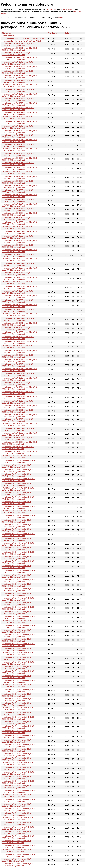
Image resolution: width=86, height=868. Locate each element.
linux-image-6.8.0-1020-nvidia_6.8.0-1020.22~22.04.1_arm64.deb (17, 741)
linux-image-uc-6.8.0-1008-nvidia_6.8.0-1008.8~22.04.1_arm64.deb (18, 439)
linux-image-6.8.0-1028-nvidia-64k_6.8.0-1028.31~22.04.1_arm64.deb (18, 672)
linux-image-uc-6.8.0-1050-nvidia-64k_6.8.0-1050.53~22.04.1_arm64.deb (20, 58)
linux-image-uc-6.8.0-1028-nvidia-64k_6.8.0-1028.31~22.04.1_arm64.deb (20, 260)
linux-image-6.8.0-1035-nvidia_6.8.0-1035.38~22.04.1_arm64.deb (17, 603)
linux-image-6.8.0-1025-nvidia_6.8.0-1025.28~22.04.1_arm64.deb (17, 695)
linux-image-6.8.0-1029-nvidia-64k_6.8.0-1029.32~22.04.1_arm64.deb (18, 663)
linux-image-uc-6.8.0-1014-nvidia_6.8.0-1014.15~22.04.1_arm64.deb (18, 384)
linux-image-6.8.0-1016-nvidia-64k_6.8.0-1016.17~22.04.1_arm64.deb (18, 782)
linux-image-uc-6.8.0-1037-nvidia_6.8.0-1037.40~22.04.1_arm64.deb (18, 173)
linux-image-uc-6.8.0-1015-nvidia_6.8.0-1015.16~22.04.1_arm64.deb (18, 374)
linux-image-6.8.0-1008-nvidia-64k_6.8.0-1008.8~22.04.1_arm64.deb (18, 855)
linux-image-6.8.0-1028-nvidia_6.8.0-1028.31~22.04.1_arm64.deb (17, 668)
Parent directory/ (9, 36)
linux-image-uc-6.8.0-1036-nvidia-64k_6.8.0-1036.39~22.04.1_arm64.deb (20, 187)
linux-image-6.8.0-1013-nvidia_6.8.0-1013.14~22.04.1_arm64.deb (17, 805)
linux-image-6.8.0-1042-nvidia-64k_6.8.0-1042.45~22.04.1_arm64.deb (18, 544)
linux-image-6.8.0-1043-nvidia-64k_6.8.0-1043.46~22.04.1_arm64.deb (18, 535)
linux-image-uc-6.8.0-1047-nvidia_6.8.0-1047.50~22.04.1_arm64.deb (18, 81)
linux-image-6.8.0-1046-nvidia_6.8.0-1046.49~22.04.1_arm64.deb (17, 503)
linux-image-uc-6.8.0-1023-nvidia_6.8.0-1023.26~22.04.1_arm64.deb (18, 301)
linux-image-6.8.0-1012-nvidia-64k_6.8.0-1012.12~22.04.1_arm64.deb (18, 819)
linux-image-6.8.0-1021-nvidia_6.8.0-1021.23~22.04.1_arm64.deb (17, 732)
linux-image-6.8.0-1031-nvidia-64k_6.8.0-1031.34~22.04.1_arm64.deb (18, 645)
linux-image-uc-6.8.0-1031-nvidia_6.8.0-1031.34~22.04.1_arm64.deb (18, 228)
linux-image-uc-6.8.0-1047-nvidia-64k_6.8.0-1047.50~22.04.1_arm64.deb (20, 86)
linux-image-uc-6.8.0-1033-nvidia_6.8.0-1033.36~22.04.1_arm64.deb (18, 209)
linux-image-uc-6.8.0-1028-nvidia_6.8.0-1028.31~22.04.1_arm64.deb (18, 255)
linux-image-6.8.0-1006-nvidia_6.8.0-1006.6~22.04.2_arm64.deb (17, 860)
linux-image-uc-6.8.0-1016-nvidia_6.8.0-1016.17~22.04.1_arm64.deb (18, 365)
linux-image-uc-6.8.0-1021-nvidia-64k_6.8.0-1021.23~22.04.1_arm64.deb (20, 324)
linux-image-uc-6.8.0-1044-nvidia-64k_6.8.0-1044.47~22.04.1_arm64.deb (20, 113)
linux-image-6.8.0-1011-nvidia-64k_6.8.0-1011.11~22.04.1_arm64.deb (18, 828)
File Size (52, 33)
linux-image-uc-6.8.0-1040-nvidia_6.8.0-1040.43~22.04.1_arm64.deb (18, 145)
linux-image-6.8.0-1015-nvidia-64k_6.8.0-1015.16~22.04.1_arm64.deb (18, 791)
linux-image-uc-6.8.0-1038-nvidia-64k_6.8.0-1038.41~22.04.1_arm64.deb (20, 168)
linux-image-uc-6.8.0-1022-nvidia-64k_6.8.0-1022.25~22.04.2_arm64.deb (20, 315)
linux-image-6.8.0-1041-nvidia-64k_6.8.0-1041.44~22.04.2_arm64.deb (18, 553)
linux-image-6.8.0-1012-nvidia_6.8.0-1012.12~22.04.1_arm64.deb (17, 814)
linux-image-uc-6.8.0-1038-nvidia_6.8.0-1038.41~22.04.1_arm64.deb (18, 164)
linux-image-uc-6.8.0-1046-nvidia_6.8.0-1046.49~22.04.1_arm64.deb (18, 90)
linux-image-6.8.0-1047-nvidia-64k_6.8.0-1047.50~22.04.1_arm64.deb (18, 498)
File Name (6, 33)
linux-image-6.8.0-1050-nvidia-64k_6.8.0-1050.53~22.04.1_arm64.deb (18, 471)
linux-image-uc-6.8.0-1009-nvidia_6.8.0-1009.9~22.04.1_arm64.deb (18, 429)
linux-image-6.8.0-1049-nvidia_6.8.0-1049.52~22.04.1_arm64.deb (17, 475)
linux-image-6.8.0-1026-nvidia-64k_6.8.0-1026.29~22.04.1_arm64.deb (18, 691)
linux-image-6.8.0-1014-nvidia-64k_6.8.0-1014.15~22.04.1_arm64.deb (18, 800)
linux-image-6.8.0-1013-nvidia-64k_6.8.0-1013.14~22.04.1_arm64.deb (18, 810)
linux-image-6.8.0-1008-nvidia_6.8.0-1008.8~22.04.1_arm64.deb (17, 851)
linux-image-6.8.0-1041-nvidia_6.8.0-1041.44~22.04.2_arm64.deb (17, 549)
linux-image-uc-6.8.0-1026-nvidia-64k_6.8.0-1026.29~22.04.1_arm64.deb (20, 278)
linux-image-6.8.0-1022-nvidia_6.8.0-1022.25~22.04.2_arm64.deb (17, 723)
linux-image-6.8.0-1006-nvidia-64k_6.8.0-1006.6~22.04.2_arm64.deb (18, 865)
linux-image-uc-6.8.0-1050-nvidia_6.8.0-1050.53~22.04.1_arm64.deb (18, 54)
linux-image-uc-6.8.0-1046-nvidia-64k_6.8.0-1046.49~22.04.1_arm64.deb (20, 95)
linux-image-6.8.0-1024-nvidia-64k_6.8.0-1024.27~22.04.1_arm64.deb (18, 709)
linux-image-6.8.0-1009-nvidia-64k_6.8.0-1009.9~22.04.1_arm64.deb (18, 846)
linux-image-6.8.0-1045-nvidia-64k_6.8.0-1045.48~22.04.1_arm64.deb (18, 516)
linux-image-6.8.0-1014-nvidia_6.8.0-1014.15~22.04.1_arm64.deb (17, 796)
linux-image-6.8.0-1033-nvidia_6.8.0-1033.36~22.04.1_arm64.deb (17, 622)
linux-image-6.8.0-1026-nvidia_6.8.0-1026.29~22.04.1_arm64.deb (17, 686)
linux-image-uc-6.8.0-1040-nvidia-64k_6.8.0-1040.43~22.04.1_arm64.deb (20, 150)
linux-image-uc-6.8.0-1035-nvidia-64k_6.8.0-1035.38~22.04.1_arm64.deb (20, 196)
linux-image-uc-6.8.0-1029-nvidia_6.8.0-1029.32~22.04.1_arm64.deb (18, 246)
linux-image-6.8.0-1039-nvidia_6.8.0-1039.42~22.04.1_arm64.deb (17, 567)
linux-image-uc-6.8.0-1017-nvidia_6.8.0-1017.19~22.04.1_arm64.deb (18, 356)
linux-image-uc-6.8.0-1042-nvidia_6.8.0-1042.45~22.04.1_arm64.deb (18, 127)
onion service (68, 10)
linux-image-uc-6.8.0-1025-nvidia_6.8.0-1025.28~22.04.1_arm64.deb (18, 283)
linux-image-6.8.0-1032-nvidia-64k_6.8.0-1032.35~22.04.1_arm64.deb (18, 635)
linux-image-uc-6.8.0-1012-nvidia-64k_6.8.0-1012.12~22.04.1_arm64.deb (20, 406)
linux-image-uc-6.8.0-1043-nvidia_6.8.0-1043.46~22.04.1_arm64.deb (18, 118)
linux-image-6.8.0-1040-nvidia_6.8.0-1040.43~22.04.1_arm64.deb (17, 558)
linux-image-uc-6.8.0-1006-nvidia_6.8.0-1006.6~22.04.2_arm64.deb (18, 448)
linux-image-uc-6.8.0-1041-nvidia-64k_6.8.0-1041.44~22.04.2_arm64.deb (20, 141)
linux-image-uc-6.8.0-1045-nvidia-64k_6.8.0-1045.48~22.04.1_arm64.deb (20, 104)
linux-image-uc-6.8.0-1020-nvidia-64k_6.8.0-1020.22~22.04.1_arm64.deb (20, 333)
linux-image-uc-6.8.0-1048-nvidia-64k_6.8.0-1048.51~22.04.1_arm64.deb (20, 77)
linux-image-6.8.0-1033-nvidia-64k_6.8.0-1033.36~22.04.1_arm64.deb (18, 626)
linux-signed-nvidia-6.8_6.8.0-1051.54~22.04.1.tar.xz (23, 38)
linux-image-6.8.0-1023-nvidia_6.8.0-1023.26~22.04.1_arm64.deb (17, 713)
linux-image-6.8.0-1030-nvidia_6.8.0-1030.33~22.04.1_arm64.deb (17, 649)
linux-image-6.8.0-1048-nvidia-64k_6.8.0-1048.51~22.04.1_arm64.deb (18, 489)
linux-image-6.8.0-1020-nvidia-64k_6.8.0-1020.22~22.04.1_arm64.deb (18, 745)
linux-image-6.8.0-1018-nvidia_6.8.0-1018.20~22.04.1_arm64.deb (17, 759)
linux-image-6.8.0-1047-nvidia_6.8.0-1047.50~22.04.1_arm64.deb (17, 493)
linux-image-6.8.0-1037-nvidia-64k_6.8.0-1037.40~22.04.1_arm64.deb (18, 590)
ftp (55, 10)
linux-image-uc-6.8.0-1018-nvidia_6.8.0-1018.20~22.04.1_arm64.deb (18, 347)
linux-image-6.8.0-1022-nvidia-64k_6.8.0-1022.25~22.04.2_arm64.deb (18, 727)
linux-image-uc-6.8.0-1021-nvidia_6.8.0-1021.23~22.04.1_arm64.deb (18, 319)
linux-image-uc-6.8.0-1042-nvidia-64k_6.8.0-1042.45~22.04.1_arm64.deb (20, 132)
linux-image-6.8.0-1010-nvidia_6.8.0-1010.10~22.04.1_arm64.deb (17, 832)
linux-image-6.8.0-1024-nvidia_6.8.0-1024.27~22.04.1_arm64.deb (17, 704)
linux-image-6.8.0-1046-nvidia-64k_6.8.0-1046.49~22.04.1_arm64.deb (18, 507)
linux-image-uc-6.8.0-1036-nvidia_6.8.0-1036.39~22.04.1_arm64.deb (18, 182)
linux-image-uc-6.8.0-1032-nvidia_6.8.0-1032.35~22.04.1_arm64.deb (18, 219)
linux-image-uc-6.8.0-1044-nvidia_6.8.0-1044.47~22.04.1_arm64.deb (18, 109)
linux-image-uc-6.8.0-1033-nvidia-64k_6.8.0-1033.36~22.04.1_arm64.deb (20, 214)
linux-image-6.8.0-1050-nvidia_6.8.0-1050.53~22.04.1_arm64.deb (17, 466)
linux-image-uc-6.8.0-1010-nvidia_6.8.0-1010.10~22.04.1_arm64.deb (18, 420)
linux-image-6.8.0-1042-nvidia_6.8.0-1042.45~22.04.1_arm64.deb (17, 539)
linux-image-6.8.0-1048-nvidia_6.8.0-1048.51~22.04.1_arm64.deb (17, 484)
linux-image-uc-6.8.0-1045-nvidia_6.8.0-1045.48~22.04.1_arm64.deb (18, 99)
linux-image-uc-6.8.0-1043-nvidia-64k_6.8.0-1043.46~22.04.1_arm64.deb (20, 122)
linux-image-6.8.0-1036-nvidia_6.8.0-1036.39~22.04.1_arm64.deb (17, 594)
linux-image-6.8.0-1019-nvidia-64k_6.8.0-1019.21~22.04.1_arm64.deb (18, 755)
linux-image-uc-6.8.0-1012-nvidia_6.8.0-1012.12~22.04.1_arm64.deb (18, 402)
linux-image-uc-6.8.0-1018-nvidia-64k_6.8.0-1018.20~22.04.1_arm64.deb (20, 352)
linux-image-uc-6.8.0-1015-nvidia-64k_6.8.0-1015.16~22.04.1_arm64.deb (20, 379)
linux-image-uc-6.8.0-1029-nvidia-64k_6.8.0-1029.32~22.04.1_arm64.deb (20, 251)
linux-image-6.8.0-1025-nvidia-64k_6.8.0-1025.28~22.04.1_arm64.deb (18, 700)
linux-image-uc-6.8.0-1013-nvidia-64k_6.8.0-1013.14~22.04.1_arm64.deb (20, 397)
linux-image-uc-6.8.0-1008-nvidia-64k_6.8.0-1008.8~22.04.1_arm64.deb (20, 443)
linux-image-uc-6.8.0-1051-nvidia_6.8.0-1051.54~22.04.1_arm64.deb (18, 45)
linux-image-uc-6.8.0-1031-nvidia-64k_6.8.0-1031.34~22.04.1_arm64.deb (20, 232)
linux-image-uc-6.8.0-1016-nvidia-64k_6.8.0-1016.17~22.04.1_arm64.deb (20, 370)
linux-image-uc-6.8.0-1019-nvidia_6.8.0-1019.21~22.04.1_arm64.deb (18, 338)
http (47, 10)
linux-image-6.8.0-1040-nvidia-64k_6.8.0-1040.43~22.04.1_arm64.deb (18, 562)
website (61, 18)
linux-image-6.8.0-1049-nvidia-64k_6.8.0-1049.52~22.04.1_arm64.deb (18, 480)
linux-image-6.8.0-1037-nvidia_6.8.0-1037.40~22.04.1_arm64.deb (17, 585)
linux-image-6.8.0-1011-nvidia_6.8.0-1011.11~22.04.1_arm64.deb (17, 823)
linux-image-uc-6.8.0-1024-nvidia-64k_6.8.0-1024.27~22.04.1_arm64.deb (20, 296)
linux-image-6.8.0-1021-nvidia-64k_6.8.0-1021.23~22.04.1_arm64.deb (18, 736)
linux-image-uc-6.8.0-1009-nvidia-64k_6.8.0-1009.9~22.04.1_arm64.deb (20, 434)
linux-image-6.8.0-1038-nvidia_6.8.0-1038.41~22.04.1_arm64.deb (17, 576)
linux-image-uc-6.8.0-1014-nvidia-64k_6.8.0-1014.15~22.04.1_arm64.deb (20, 388)
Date (67, 33)
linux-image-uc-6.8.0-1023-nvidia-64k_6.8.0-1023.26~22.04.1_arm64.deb (20, 306)
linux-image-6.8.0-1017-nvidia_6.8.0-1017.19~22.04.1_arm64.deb (17, 768)
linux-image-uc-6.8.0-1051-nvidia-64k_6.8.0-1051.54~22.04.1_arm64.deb (20, 49)
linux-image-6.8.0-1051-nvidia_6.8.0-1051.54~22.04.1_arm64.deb (17, 457)
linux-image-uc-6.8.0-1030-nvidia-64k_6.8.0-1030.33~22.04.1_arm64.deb (20, 242)
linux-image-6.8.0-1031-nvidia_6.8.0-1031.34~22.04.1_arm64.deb (17, 640)
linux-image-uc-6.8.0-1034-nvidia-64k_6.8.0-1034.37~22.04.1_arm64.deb (20, 205)
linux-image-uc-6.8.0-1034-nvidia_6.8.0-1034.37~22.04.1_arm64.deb (18, 200)
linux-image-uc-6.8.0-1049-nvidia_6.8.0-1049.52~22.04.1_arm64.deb (18, 63)
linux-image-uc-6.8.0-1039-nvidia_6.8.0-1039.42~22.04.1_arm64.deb (18, 155)
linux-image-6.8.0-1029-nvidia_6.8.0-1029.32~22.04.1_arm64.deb (17, 658)
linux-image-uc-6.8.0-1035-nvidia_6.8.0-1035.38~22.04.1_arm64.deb (18, 191)
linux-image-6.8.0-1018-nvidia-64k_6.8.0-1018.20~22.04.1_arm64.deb (18, 764)
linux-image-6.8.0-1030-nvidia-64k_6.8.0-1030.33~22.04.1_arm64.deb (18, 654)
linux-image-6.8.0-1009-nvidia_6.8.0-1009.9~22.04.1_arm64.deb (17, 842)
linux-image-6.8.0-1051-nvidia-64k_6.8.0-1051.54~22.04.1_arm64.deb (18, 461)
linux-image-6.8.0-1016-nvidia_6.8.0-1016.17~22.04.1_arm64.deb (17, 778)
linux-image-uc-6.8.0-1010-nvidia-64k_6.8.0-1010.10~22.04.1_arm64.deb (20, 425)
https (52, 10)
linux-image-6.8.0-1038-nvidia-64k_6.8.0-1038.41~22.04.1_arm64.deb (18, 581)
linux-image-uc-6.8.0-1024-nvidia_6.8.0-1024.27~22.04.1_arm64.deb (18, 292)
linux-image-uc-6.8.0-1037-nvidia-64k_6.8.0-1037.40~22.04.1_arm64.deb (20, 177)
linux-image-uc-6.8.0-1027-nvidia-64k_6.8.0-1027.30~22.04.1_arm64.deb (20, 269)
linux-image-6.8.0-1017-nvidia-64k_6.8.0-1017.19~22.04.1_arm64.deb (18, 773)
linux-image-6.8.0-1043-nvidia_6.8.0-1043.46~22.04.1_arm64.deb (17, 530)
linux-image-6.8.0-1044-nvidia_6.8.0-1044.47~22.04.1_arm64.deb (17, 521)
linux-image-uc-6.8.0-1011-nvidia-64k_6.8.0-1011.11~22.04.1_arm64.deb (20, 416)
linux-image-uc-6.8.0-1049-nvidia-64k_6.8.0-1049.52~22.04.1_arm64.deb (20, 67)
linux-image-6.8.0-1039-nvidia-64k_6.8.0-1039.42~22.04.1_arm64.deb (18, 571)
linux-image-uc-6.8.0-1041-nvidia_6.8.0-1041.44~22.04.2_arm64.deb (18, 136)
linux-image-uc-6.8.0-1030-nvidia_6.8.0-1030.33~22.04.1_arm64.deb (18, 237)
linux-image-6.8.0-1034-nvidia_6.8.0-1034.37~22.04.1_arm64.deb (17, 613)
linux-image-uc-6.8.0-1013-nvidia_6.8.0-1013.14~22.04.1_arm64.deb (18, 393)
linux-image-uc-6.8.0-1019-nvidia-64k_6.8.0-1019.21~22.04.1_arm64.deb (20, 342)
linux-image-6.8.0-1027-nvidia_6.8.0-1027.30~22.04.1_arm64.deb (17, 677)
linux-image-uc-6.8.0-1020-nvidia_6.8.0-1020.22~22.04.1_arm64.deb (18, 329)
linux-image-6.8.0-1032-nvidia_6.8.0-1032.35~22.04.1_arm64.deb (17, 631)
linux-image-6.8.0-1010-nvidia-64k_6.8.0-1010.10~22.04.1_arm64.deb (18, 837)
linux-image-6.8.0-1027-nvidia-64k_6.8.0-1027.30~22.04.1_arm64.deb (18, 681)
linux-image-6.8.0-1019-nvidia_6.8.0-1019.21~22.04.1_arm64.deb (17, 750)
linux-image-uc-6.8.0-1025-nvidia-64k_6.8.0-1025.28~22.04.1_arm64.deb (20, 287)
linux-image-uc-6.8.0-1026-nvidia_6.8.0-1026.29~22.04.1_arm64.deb (18, 274)
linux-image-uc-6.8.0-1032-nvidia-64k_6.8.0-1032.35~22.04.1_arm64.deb (20, 223)
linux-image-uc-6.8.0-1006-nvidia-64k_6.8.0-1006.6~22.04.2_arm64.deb (20, 452)
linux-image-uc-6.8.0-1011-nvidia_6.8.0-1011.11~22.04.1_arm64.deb (18, 411)
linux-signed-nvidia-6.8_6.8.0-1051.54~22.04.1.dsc (22, 41)
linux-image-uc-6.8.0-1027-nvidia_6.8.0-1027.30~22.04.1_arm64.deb (18, 264)
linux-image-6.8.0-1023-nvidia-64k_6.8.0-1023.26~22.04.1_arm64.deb (18, 718)
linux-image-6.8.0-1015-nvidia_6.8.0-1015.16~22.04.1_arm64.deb (17, 787)
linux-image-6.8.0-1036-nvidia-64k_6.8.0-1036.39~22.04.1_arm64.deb (18, 599)
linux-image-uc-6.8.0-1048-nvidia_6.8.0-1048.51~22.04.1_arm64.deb (18, 72)
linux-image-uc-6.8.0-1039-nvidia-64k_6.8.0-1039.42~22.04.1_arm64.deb (20, 159)
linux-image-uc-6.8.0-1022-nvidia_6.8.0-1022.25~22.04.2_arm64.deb (18, 310)
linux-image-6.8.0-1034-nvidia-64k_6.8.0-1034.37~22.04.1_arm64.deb (18, 617)
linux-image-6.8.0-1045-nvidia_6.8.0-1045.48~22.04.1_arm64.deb (17, 512)
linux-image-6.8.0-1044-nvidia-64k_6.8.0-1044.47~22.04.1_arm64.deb (18, 526)
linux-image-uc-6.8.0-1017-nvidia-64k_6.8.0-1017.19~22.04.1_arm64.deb (20, 361)
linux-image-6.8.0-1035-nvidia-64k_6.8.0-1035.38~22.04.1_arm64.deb (18, 608)
